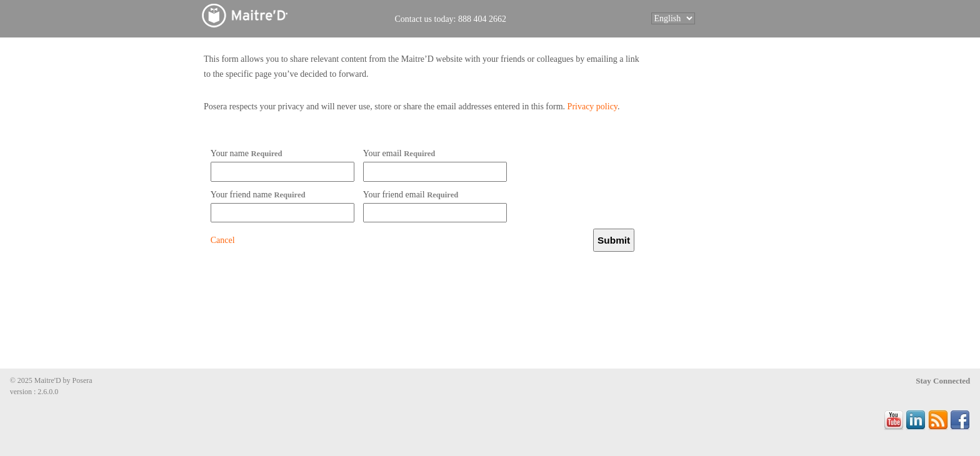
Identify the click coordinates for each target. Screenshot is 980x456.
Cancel (223, 240)
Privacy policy (592, 107)
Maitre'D (273, 15)
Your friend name (258, 195)
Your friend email (411, 195)
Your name (247, 153)
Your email (399, 153)
